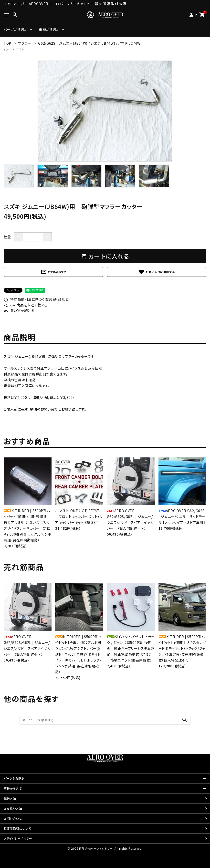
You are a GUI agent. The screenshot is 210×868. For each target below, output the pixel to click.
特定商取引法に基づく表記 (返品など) (37, 299)
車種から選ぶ (49, 29)
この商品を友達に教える (26, 305)
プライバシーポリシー (18, 838)
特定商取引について (17, 828)
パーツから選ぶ (16, 29)
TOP (7, 49)
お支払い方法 (13, 808)
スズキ (20, 49)
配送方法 (10, 798)
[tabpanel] (105, 111)
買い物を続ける (19, 310)
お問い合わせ (53, 272)
